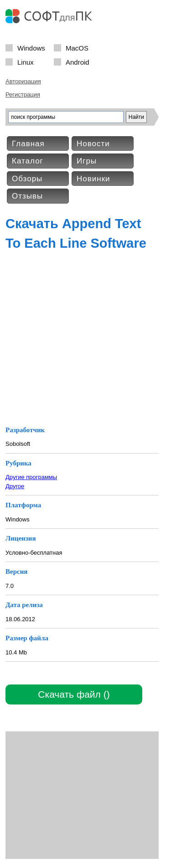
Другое (15, 486)
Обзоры (27, 179)
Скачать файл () (74, 694)
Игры (87, 161)
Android (78, 62)
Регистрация (23, 94)
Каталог (28, 161)
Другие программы (31, 477)
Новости (93, 144)
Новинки (93, 179)
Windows (31, 48)
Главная (28, 144)
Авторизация (23, 81)
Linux (26, 62)
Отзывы (27, 196)
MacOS (77, 48)
